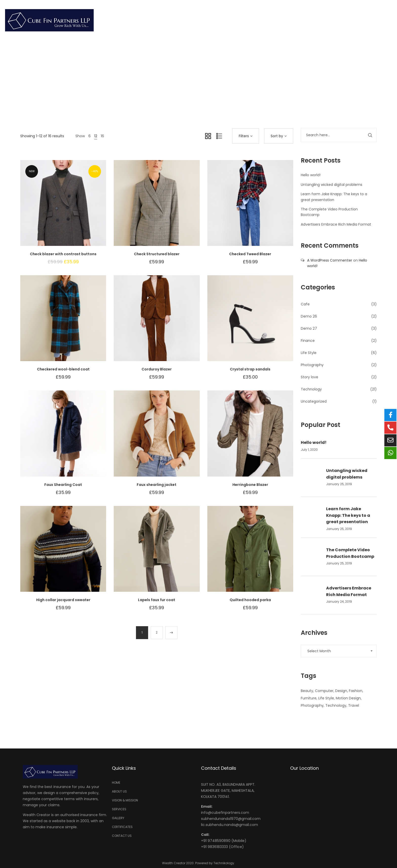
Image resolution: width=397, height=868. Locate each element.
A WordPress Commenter (330, 260)
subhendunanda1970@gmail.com (231, 819)
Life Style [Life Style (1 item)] (326, 698)
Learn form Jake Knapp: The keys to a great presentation (348, 515)
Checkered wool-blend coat (63, 369)
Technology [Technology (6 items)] (336, 705)
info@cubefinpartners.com (225, 813)
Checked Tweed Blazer (250, 254)
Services (222, 20)
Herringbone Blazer (250, 485)
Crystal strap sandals (250, 369)
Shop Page (196, 74)
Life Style (309, 353)
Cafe (305, 304)
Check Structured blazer (157, 254)
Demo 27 (309, 328)
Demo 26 (309, 316)
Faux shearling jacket (157, 485)
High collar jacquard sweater (63, 600)
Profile (191, 20)
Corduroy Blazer (157, 369)
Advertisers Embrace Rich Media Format (336, 224)
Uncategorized (314, 401)
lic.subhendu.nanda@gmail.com (230, 825)
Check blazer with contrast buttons (63, 254)
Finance (308, 341)
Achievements (292, 20)
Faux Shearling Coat (63, 485)
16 (102, 136)
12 (96, 136)
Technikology (224, 863)
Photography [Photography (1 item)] (312, 705)
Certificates (336, 20)
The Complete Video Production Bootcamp (350, 553)
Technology (311, 389)
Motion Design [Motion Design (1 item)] (348, 698)
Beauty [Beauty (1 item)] (307, 691)
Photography (312, 365)
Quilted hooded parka (250, 600)
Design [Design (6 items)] (341, 691)
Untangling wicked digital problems (332, 185)
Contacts (374, 20)
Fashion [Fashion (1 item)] (356, 691)
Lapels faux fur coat (157, 600)
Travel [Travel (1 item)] (354, 705)
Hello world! (311, 175)
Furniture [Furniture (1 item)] (309, 698)
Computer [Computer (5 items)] (324, 691)
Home (163, 20)
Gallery (253, 20)
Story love (310, 377)
